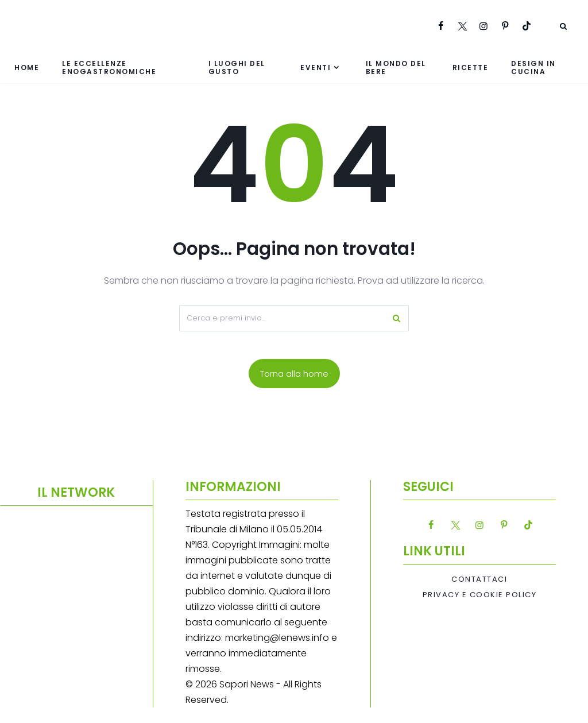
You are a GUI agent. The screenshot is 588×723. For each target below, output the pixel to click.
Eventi (316, 67)
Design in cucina (533, 67)
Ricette (471, 67)
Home (27, 67)
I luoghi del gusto (237, 67)
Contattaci (479, 579)
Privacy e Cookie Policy (480, 595)
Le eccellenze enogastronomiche (109, 67)
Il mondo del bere (396, 67)
